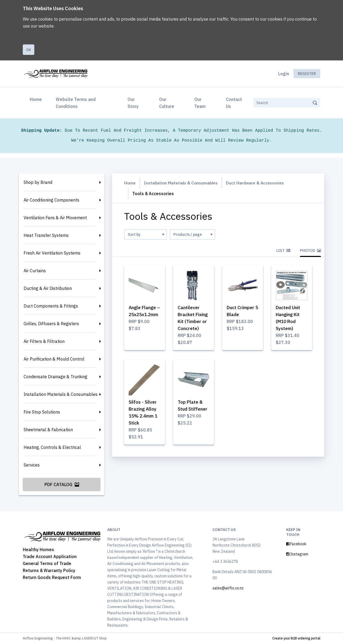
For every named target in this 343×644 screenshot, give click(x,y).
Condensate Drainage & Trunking (55, 377)
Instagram (297, 554)
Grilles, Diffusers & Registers (51, 324)
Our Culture (167, 103)
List (283, 251)
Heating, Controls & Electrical (52, 447)
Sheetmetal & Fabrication (48, 430)
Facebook (296, 544)
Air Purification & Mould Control (54, 359)
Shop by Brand (38, 182)
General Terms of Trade (47, 563)
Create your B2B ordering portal (296, 638)
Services (32, 465)
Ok (29, 50)
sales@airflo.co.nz (228, 588)
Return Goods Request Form (52, 577)
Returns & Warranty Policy (49, 570)
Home (37, 99)
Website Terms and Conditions (76, 103)
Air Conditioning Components (51, 200)
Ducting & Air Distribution (48, 288)
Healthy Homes (38, 550)
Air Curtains (35, 271)
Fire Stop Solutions (42, 412)
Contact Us (234, 103)
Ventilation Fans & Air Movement (55, 218)
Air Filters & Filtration (44, 341)
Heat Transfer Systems (46, 235)
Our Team (200, 103)
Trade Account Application (50, 556)
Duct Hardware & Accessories (260, 183)
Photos (310, 251)
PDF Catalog (62, 484)
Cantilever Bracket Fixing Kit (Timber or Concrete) (190, 322)
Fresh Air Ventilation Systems (52, 253)
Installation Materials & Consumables (61, 394)
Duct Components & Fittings (51, 306)
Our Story (133, 103)
